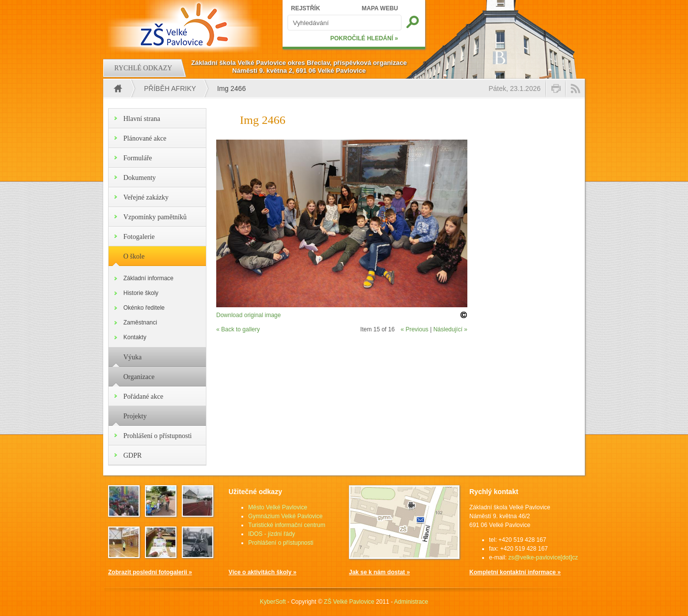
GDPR (132, 455)
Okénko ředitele (144, 308)
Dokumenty (140, 178)
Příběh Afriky (170, 88)
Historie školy (141, 293)
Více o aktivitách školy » (262, 572)
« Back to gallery (238, 329)
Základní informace (148, 278)
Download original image (248, 315)
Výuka (132, 357)
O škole (134, 256)
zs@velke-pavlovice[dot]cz (543, 557)
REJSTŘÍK (305, 8)
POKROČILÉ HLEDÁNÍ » (364, 38)
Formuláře (138, 158)
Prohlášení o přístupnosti (158, 436)
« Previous (415, 329)
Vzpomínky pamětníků (155, 217)
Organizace (139, 377)
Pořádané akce (143, 396)
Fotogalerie (139, 237)
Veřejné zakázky (146, 197)
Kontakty (135, 337)
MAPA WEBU (380, 8)
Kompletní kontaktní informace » (515, 572)
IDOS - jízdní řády (272, 534)
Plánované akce (145, 138)
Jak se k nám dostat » (379, 572)
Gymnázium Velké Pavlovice (285, 516)
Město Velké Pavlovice (278, 507)
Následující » (450, 329)
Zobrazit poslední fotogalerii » (150, 572)
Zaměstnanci (140, 323)
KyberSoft (273, 602)
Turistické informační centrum (287, 525)
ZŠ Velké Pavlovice (349, 602)
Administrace (411, 602)
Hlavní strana (142, 119)
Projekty (135, 416)
